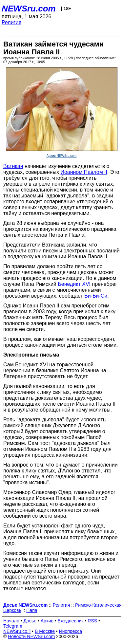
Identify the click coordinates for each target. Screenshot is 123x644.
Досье (30, 621)
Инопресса (71, 631)
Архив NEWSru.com (61, 156)
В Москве (45, 631)
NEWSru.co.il (17, 631)
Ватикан (13, 166)
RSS (92, 621)
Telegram (13, 626)
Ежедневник (71, 621)
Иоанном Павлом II (84, 172)
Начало (11, 621)
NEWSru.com (29, 9)
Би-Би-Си (96, 296)
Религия (11, 22)
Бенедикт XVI (74, 284)
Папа (32, 610)
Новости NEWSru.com (31, 636)
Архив (47, 621)
